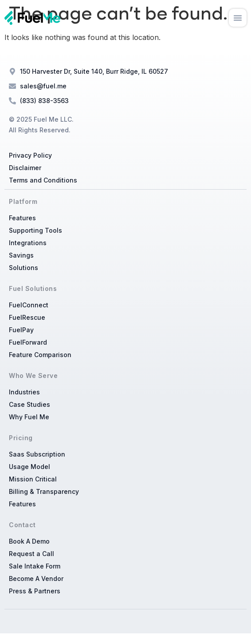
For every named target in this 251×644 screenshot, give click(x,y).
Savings (21, 255)
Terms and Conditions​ (43, 180)
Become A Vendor (36, 578)
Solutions (24, 268)
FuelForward (28, 342)
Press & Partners (35, 591)
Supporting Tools (35, 230)
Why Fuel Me (29, 417)
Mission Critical (33, 479)
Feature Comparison (40, 355)
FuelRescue (27, 317)
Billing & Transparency (44, 491)
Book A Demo (29, 541)
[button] (238, 18)
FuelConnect (29, 305)
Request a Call (31, 554)
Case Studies (29, 404)
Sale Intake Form (35, 566)
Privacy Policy (30, 155)
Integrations (28, 243)
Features (22, 218)
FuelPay (21, 330)
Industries (24, 392)
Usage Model (29, 467)
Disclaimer (25, 168)
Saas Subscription (37, 454)
